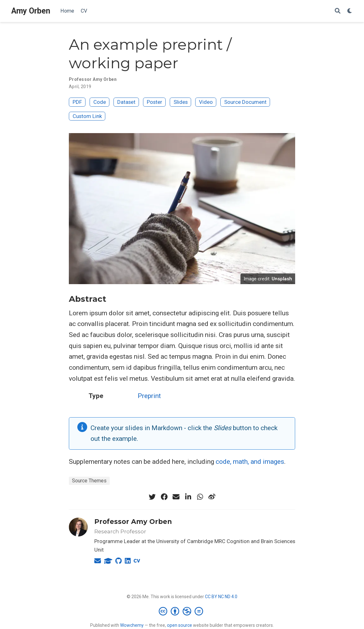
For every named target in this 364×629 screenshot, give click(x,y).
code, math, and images (250, 462)
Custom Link (87, 116)
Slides (181, 102)
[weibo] (212, 497)
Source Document (245, 102)
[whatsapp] (200, 497)
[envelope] (176, 497)
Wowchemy (132, 625)
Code (100, 102)
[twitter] (152, 497)
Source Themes (89, 481)
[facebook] (164, 497)
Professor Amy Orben (133, 522)
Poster (154, 102)
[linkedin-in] (188, 497)
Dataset (126, 102)
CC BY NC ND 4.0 (221, 597)
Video (206, 102)
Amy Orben (31, 11)
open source (179, 625)
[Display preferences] (350, 11)
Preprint (149, 396)
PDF (77, 102)
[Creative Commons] (182, 611)
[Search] (338, 11)
